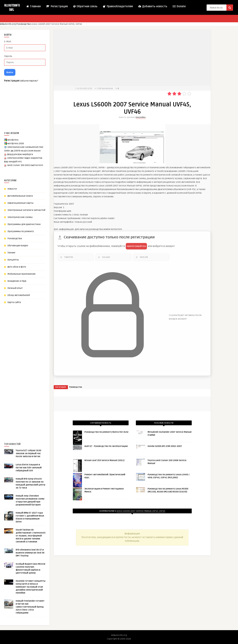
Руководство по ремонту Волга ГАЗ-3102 (106, 432)
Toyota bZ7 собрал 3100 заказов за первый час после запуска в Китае (28, 453)
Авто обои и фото (17, 267)
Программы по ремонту (21, 231)
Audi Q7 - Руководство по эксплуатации (106, 446)
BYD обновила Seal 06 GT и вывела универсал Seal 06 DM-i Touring (30, 553)
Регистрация (57, 6)
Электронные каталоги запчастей (26, 210)
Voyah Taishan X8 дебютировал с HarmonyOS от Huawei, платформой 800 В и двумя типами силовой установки (31, 536)
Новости (12, 189)
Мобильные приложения (21, 274)
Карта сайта (14, 302)
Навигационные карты (20, 203)
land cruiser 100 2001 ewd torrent (25, 165)
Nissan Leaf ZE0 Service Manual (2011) (104, 460)
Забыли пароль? (29, 81)
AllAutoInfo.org (8, 24)
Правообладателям (118, 6)
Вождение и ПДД (17, 281)
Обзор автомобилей (19, 295)
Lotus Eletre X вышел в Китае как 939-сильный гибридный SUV (29, 468)
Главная (33, 6)
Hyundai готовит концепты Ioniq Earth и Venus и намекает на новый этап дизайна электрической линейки (31, 587)
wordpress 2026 (16, 143)
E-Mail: (8, 41)
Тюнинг (11, 253)
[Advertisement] (29, 368)
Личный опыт (15, 288)
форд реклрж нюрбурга (20, 154)
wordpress (13, 140)
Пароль (8, 56)
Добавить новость (153, 6)
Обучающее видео (18, 246)
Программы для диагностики (24, 224)
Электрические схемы (20, 217)
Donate (179, 6)
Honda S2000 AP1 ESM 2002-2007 (165, 446)
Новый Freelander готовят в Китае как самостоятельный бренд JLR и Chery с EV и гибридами (30, 607)
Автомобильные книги (20, 196)
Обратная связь (85, 6)
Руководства (23, 24)
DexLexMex (141, 117)
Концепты (13, 260)
